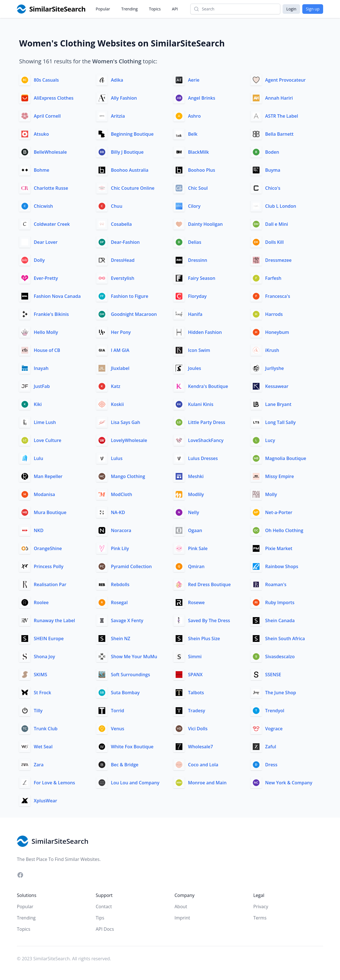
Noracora (121, 530)
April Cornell (47, 116)
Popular (103, 9)
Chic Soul (198, 188)
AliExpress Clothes (54, 98)
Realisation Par (50, 584)
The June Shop (281, 693)
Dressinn (198, 260)
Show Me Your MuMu (134, 657)
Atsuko (41, 134)
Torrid (118, 711)
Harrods (274, 314)
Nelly (194, 512)
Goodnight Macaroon (134, 314)
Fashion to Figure (130, 296)
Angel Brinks (202, 98)
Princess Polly (49, 566)
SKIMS (40, 675)
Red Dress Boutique (209, 584)
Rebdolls (120, 584)
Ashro (194, 116)
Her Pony (121, 332)
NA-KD (118, 512)
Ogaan (195, 530)
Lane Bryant (278, 404)
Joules (194, 368)
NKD (39, 530)
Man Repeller (48, 476)
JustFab (42, 386)
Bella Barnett (279, 134)
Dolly (39, 260)
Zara (39, 765)
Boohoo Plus (202, 170)
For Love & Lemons (54, 783)
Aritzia (118, 116)
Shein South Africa (285, 639)
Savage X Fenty (127, 620)
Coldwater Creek (52, 224)
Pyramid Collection (131, 566)
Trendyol (275, 711)
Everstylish (123, 278)
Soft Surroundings (130, 675)
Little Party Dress (207, 422)
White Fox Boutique (132, 747)
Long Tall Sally (280, 422)
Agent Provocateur (285, 80)
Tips (100, 918)
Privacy (261, 907)
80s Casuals (46, 80)
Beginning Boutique (132, 134)
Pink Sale (198, 548)
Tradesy (197, 711)
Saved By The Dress (209, 620)
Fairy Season (202, 278)
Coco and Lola (203, 765)
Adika (117, 80)
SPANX (195, 675)
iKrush (272, 350)
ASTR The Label (282, 116)
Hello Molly (46, 332)
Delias (195, 242)
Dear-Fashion (125, 242)
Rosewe (196, 602)
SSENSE (273, 675)
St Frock (42, 693)
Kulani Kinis (201, 404)
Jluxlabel (120, 368)
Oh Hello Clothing (284, 530)
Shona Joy (44, 657)
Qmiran (196, 566)
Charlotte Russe (51, 188)
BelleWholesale (50, 152)
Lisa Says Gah (126, 422)
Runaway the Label (54, 620)
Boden (272, 152)
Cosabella (121, 224)
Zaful (271, 747)
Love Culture (48, 440)
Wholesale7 (201, 747)
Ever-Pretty (46, 278)
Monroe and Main (207, 783)
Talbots (196, 693)
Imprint (182, 918)
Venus (118, 729)
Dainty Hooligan (205, 224)
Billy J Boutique (127, 152)
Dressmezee (278, 260)
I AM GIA (120, 350)
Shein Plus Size (204, 639)
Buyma (273, 170)
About (181, 907)
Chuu (117, 206)
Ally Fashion (124, 98)
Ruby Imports (280, 602)
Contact (104, 907)
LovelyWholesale (129, 440)
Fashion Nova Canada (57, 296)
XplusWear (45, 801)
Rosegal (119, 602)
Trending (129, 9)
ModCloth (121, 494)
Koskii (117, 404)
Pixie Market (279, 548)
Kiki (38, 404)
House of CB (47, 350)
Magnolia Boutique (286, 458)
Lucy (270, 440)
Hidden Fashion (205, 332)
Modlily (196, 494)
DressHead (123, 260)
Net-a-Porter (279, 512)
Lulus (117, 458)
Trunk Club (46, 729)
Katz (116, 386)
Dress (271, 765)
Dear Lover (46, 242)
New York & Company (289, 783)
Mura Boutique (50, 512)
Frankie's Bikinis (51, 314)
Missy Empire (279, 476)
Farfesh (273, 278)
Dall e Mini (277, 224)
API (175, 9)
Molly (271, 494)
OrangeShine (48, 548)
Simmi (195, 657)
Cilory (194, 206)
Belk (193, 134)
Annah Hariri (279, 98)
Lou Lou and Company (135, 783)
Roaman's (276, 584)
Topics (155, 9)
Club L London (281, 206)
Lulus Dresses (203, 458)
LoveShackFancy (206, 440)
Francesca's (278, 296)
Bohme (42, 170)
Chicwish (43, 206)
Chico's (273, 188)
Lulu (38, 458)
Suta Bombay (125, 693)
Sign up (313, 9)
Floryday (197, 296)
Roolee (41, 602)
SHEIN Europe (49, 639)
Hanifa (195, 314)
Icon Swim (199, 350)
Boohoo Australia (130, 170)
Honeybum (277, 332)
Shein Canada (280, 620)
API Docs (105, 929)
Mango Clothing (128, 476)
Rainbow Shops (282, 566)
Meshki (196, 476)
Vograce (274, 729)
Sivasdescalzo (280, 657)
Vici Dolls (198, 729)
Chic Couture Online (133, 188)
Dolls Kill (274, 242)
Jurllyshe (275, 368)
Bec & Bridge (125, 765)
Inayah (41, 368)
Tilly (38, 711)
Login (291, 9)
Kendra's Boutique (208, 386)
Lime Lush (45, 422)
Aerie (194, 80)
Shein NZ (121, 639)
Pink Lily (120, 548)
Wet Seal (43, 747)
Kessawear (277, 386)
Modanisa (44, 494)
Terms (260, 918)
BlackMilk (198, 152)
